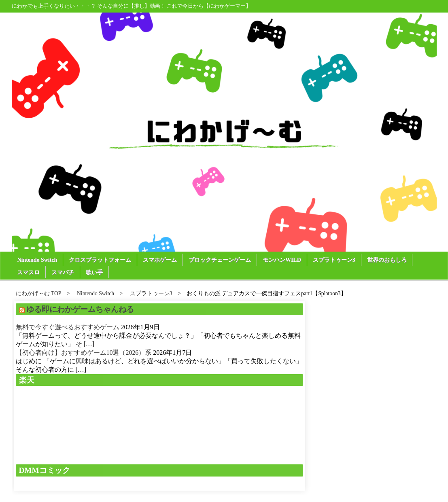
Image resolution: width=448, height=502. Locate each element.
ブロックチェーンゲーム (220, 260)
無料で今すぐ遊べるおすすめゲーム (68, 327)
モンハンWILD (282, 260)
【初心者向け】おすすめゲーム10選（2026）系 (84, 353)
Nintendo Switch (37, 260)
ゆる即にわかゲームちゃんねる (80, 309)
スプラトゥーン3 (334, 260)
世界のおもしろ (387, 260)
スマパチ (63, 272)
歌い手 (95, 272)
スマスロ (29, 272)
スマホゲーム (160, 260)
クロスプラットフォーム (100, 260)
